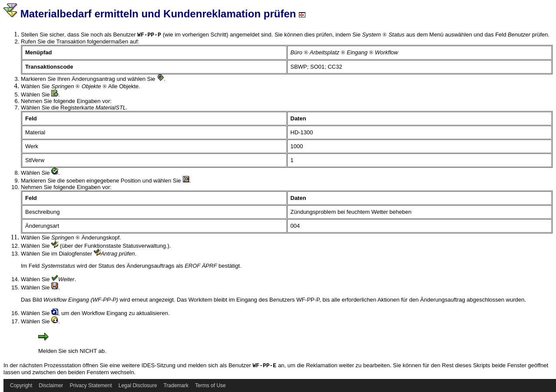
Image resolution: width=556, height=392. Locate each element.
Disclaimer (51, 385)
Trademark (176, 385)
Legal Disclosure (138, 385)
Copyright (21, 385)
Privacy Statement (91, 385)
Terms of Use (210, 385)
